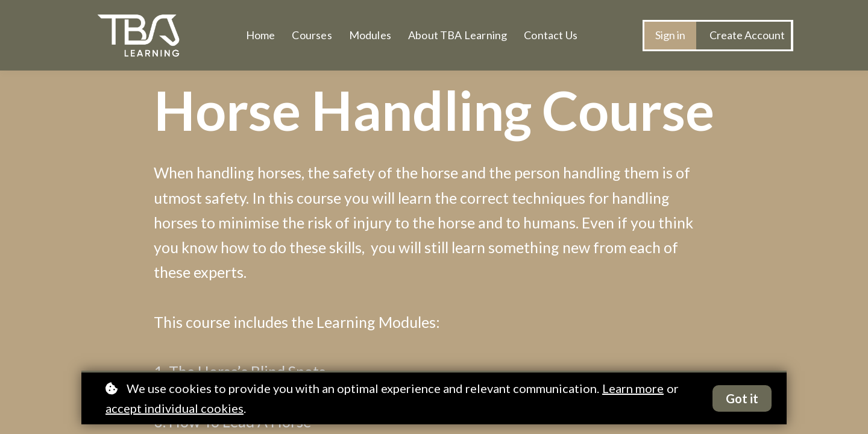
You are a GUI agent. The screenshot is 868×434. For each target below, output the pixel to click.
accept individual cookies (175, 408)
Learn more (633, 388)
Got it (742, 398)
